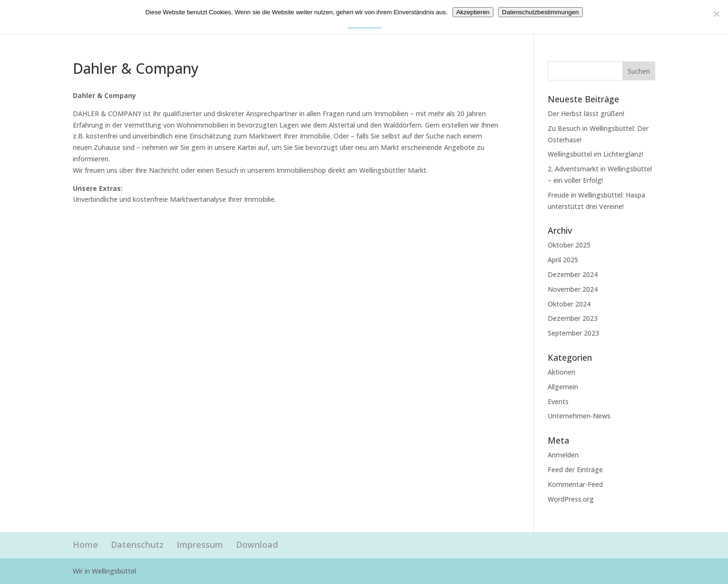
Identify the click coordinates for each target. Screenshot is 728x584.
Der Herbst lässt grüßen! (586, 114)
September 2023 (573, 333)
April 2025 (563, 260)
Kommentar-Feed (575, 484)
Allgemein (563, 387)
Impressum (200, 544)
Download (257, 544)
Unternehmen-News (579, 416)
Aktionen (561, 372)
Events (558, 401)
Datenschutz (137, 544)
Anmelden (563, 455)
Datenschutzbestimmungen (541, 12)
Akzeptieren (473, 12)
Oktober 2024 (569, 304)
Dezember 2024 (573, 274)
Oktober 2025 (569, 245)
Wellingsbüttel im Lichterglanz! (595, 154)
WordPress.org (571, 499)
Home (85, 544)
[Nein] (716, 14)
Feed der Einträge (575, 470)
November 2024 (573, 289)
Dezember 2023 (573, 318)
